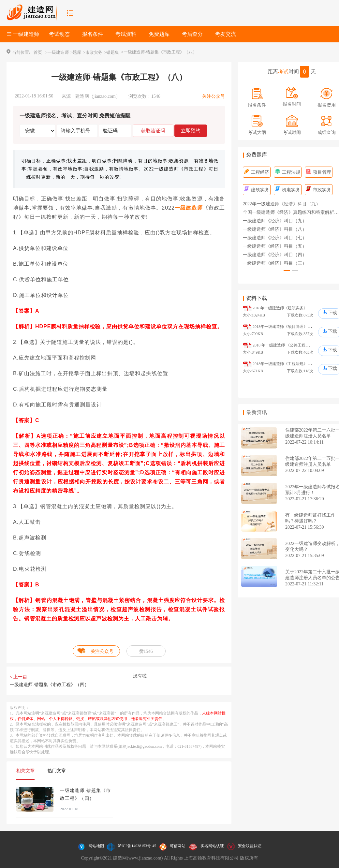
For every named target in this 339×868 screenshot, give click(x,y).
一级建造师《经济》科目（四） (275, 255)
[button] (287, 270)
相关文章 (25, 771)
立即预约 (191, 131)
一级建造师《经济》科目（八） (275, 229)
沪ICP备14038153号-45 (137, 846)
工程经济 (257, 172)
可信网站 (178, 846)
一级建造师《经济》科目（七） (275, 238)
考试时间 (292, 132)
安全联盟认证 (250, 846)
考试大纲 (257, 132)
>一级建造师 (57, 52)
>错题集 (111, 52)
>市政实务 (92, 52)
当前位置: (21, 52)
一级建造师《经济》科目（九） (275, 221)
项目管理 (319, 172)
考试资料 (126, 34)
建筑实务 (257, 190)
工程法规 (288, 172)
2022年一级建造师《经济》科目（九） (282, 204)
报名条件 (93, 34)
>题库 (76, 52)
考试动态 (59, 34)
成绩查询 (327, 132)
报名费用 (327, 105)
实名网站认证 (212, 846)
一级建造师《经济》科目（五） (275, 246)
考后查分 (192, 34)
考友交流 (226, 34)
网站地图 (96, 846)
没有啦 (140, 676)
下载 (332, 313)
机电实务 (288, 190)
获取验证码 (153, 131)
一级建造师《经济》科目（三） (275, 263)
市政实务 (319, 190)
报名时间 (292, 104)
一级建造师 (189, 208)
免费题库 (159, 34)
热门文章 (57, 771)
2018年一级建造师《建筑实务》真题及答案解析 (294, 308)
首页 (38, 52)
